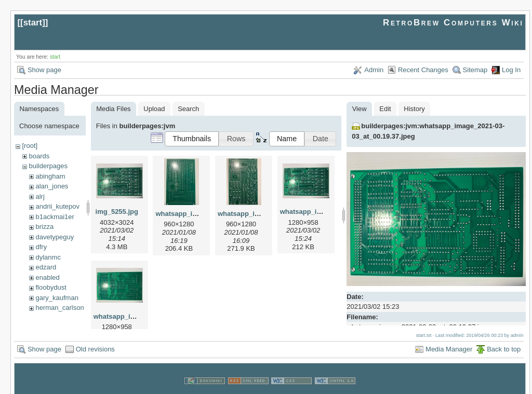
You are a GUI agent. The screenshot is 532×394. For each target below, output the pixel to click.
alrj (40, 196)
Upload (154, 109)
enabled (47, 277)
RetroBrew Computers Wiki (453, 23)
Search (188, 109)
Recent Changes (423, 70)
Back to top (504, 338)
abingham (50, 176)
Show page (44, 70)
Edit (385, 109)
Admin (374, 70)
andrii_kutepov (57, 206)
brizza (44, 227)
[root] (30, 146)
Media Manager (449, 338)
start (33, 23)
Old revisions (95, 338)
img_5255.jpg (117, 212)
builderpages (48, 166)
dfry (41, 247)
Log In (511, 70)
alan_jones (52, 186)
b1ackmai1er (55, 217)
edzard (46, 267)
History (414, 109)
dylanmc (48, 257)
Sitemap (475, 70)
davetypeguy (55, 237)
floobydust (51, 287)
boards (39, 156)
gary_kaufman (57, 298)
